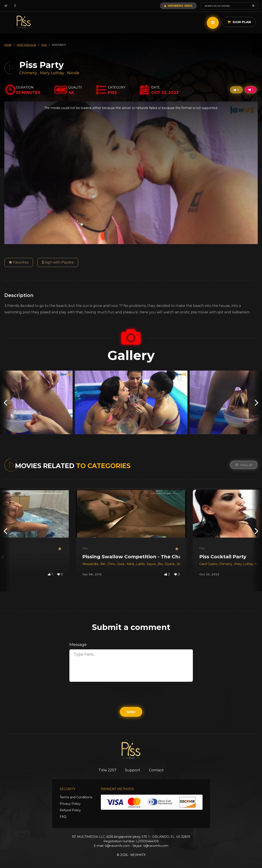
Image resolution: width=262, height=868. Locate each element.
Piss (85, 548)
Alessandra (91, 564)
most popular (27, 45)
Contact (156, 770)
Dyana (170, 564)
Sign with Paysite (58, 262)
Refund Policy (70, 810)
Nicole (73, 73)
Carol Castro (208, 564)
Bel (103, 564)
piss (44, 45)
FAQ (63, 817)
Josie (121, 564)
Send (131, 712)
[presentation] (5, 402)
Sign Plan (239, 22)
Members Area (178, 6)
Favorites (19, 262)
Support (133, 770)
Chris (112, 564)
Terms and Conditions (76, 797)
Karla (131, 564)
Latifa (141, 564)
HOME (8, 45)
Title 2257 (107, 770)
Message (78, 645)
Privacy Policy (70, 804)
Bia (161, 564)
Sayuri (152, 564)
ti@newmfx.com (117, 846)
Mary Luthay (52, 73)
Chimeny (29, 73)
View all (244, 465)
